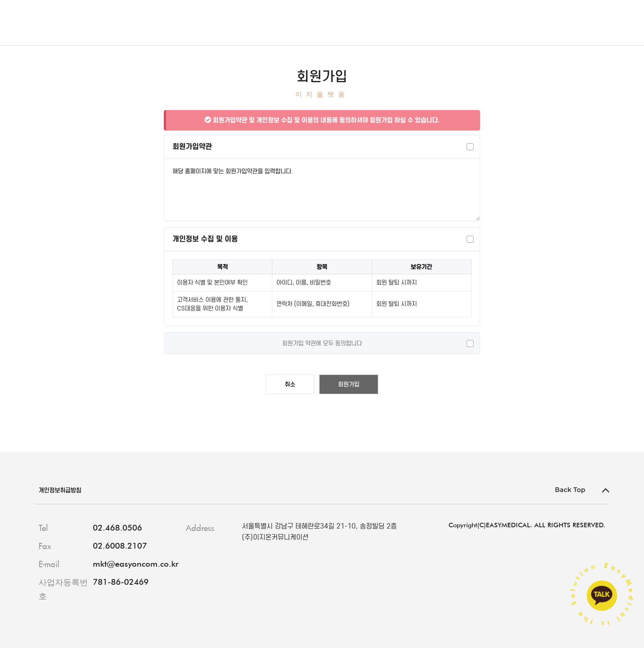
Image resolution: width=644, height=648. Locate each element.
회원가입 (349, 384)
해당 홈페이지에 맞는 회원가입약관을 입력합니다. (322, 190)
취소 (290, 384)
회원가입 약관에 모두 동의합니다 (322, 343)
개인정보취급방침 (63, 490)
